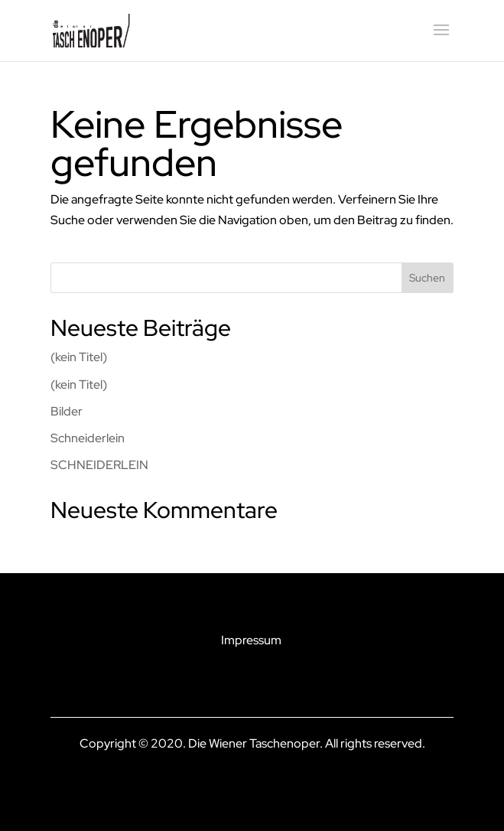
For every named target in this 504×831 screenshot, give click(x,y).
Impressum (251, 640)
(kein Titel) (79, 357)
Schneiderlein (88, 438)
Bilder (67, 411)
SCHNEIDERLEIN (99, 465)
